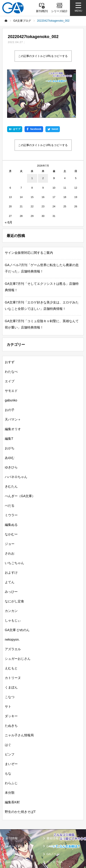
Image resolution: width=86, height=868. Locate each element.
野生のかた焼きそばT (20, 768)
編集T (9, 395)
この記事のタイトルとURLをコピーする (43, 56)
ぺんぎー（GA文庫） (20, 452)
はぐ (8, 701)
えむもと (11, 624)
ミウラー (11, 471)
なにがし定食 (14, 557)
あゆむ (10, 414)
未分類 (10, 749)
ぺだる (10, 462)
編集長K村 (12, 758)
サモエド (11, 347)
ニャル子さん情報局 (19, 691)
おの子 (10, 366)
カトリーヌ (13, 634)
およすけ (11, 529)
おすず (10, 318)
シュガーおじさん (18, 615)
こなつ (10, 653)
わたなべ (11, 328)
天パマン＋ (13, 375)
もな (8, 729)
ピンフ (10, 710)
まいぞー (11, 720)
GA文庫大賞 (14, 810)
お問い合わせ (14, 851)
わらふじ (11, 739)
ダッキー (11, 672)
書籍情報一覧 (55, 794)
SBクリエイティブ (17, 827)
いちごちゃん (14, 519)
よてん (10, 538)
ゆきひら (11, 423)
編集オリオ (13, 385)
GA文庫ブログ (56, 802)
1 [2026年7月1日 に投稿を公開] (32, 134)
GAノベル (53, 810)
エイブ (10, 337)
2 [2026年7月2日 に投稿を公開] (43, 134)
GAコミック (14, 818)
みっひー (11, 548)
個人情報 (52, 839)
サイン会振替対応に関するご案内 (29, 209)
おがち (10, 404)
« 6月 (9, 178)
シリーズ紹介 (15, 802)
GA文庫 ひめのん (17, 586)
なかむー (11, 490)
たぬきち (11, 682)
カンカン (11, 567)
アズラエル (13, 605)
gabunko (11, 356)
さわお (10, 509)
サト (8, 663)
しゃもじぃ (13, 576)
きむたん (11, 442)
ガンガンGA (55, 818)
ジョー (10, 500)
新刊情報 (12, 794)
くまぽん (11, 643)
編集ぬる (11, 481)
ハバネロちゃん (16, 433)
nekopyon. (12, 596)
